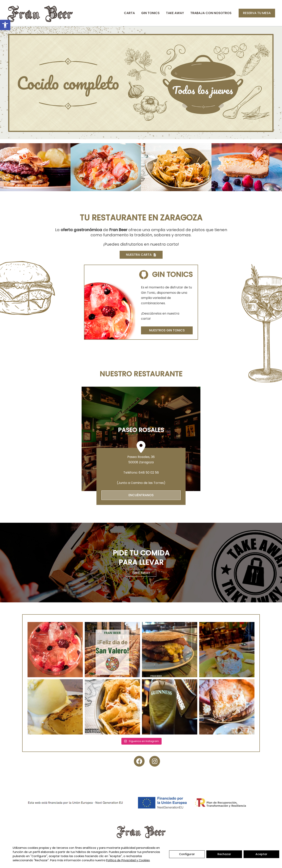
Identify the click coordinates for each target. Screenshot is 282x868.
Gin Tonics (150, 13)
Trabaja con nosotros (211, 13)
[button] (5, 25)
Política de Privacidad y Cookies (128, 860)
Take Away (175, 13)
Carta (129, 13)
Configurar (187, 854)
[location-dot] (141, 447)
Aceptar (261, 854)
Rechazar (224, 854)
